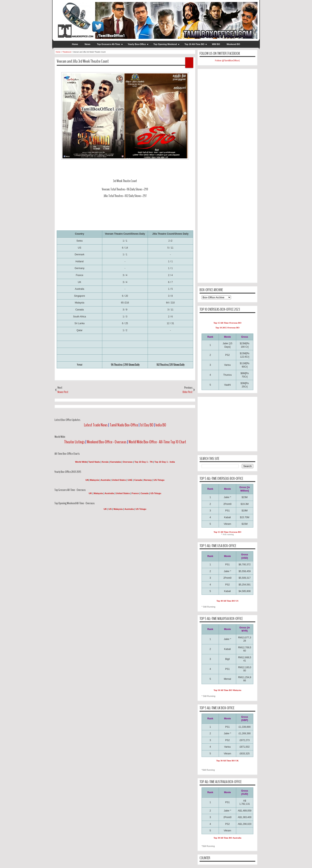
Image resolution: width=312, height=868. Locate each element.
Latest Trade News (96, 425)
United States (119, 480)
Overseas (128, 462)
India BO (161, 425)
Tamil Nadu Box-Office (124, 425)
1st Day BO (147, 425)
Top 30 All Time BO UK (228, 761)
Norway (148, 480)
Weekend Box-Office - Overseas (107, 442)
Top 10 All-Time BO (194, 44)
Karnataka (116, 462)
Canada (138, 480)
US (110, 509)
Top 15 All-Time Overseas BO (227, 323)
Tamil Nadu (94, 462)
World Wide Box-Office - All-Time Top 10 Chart (157, 442)
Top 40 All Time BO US (227, 601)
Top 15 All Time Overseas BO (228, 532)
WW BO (216, 44)
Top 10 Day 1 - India (165, 462)
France (135, 493)
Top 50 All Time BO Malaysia (228, 690)
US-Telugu (159, 480)
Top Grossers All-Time (109, 44)
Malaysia (95, 480)
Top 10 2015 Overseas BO (228, 328)
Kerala (105, 462)
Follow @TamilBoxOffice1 (227, 60)
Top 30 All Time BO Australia (227, 838)
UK (87, 480)
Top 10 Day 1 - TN (143, 462)
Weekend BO (233, 44)
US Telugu (141, 509)
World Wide (81, 462)
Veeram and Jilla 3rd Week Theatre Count (83, 61)
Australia (105, 480)
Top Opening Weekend (165, 44)
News (87, 44)
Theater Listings (74, 442)
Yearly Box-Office (137, 44)
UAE (130, 480)
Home (75, 44)
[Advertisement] (129, 218)
